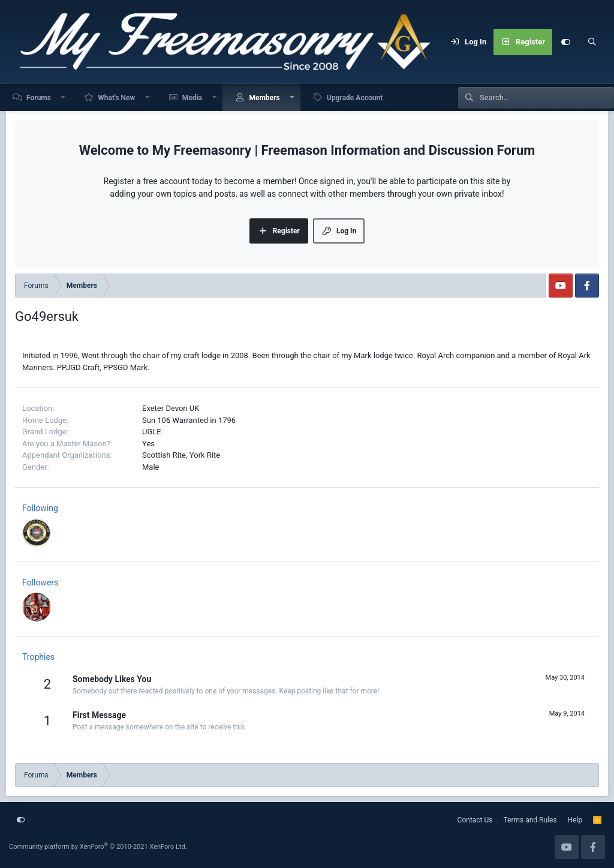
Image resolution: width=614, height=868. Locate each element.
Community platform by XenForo (98, 847)
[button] (64, 97)
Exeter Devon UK (171, 408)
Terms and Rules (530, 820)
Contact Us (475, 820)
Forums (39, 98)
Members (264, 98)
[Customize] (565, 42)
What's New (116, 98)
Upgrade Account (355, 98)
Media (192, 98)
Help (575, 820)
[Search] (592, 42)
